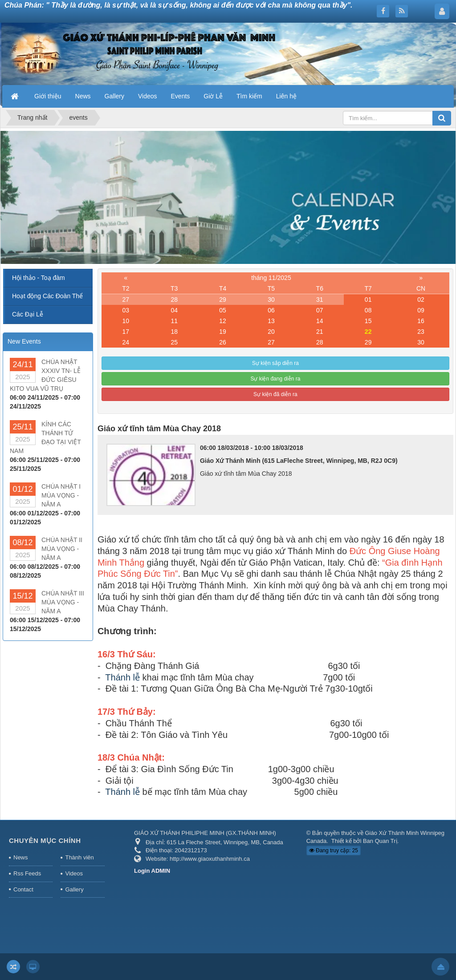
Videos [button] (148, 96)
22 (368, 332)
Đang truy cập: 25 (334, 850)
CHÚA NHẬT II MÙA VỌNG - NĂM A (62, 549)
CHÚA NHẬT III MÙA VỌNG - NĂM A (63, 602)
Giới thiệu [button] (48, 96)
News (21, 857)
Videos (74, 873)
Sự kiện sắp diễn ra (275, 363)
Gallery (74, 889)
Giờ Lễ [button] (213, 96)
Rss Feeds (27, 873)
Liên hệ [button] (286, 96)
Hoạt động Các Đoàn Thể (47, 296)
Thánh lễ (122, 677)
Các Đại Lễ (28, 314)
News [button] (83, 96)
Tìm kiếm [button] (249, 96)
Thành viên (79, 857)
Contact (23, 889)
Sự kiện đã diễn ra (275, 394)
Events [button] (181, 96)
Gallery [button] (114, 96)
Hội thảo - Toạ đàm (39, 278)
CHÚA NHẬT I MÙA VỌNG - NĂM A (61, 495)
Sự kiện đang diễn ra (275, 379)
